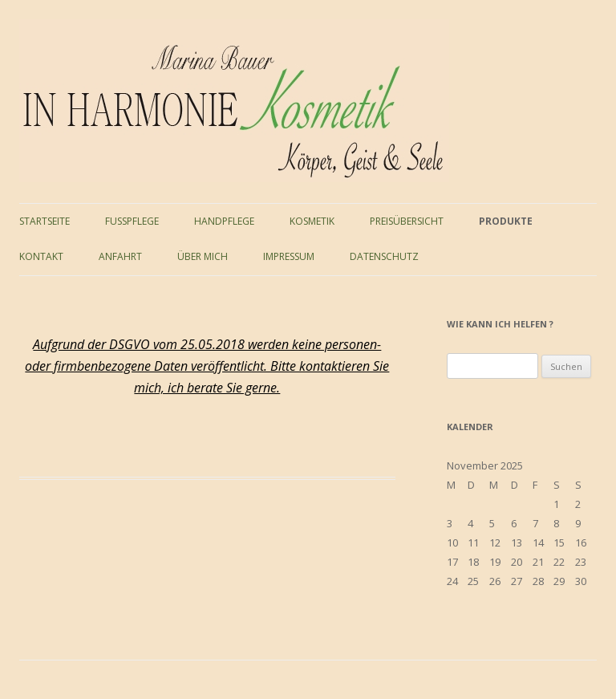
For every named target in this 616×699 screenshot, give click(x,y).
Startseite (45, 221)
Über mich (203, 256)
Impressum (289, 256)
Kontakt (41, 256)
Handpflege (224, 221)
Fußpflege (132, 221)
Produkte (506, 221)
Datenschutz (384, 256)
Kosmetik (312, 221)
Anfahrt (120, 256)
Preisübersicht (407, 221)
